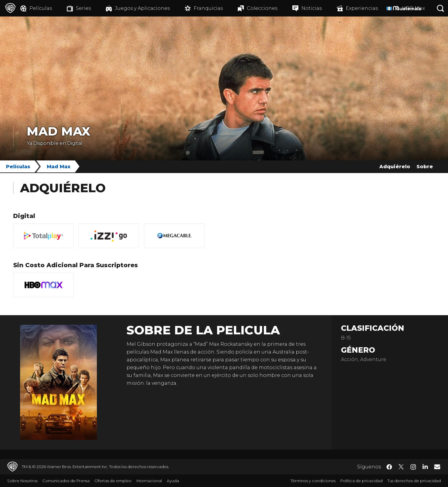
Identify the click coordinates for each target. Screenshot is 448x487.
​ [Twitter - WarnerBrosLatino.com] (401, 467)
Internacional (149, 481)
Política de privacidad (361, 481)
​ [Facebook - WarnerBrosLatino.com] (389, 467)
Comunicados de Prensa (66, 481)
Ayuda (173, 481)
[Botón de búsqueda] (441, 8)
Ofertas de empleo (113, 481)
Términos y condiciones (313, 481)
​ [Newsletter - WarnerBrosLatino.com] (437, 467)
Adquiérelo (395, 167)
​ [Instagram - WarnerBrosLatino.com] (413, 467)
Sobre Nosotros (22, 481)
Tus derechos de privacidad (414, 481)
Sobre (425, 167)
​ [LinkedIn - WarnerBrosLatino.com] (425, 466)
